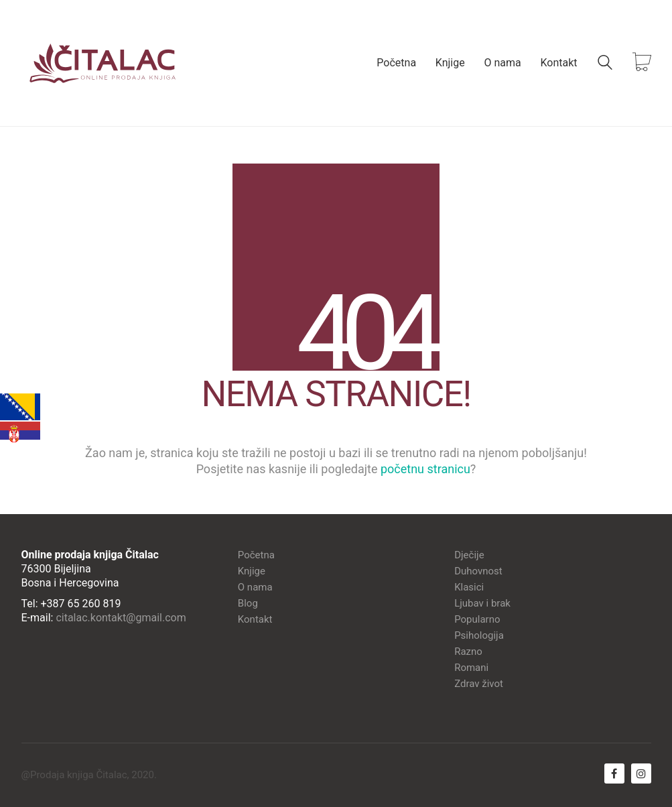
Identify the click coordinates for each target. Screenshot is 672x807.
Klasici (469, 587)
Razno (468, 651)
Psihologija (479, 635)
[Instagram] (641, 773)
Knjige (252, 571)
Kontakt (255, 619)
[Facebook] (614, 773)
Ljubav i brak (482, 603)
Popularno (477, 619)
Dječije (469, 555)
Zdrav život (479, 684)
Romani (471, 668)
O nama (255, 587)
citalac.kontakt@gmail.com (121, 618)
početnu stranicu (425, 469)
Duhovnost (478, 571)
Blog (248, 603)
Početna (256, 555)
